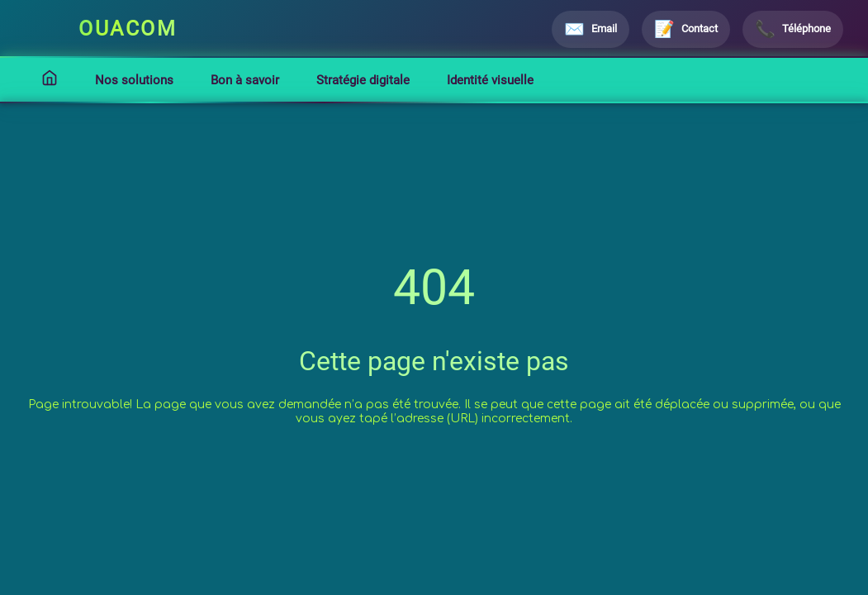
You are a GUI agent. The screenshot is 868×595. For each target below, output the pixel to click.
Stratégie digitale (363, 80)
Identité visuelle (490, 80)
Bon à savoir (245, 80)
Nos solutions (134, 80)
